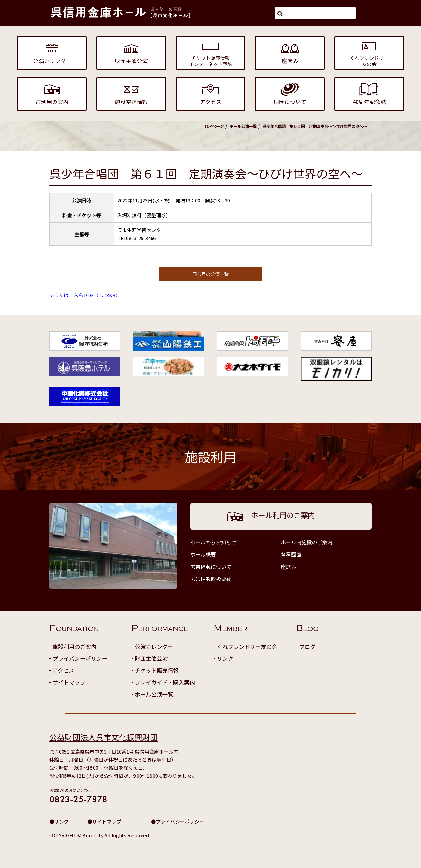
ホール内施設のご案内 (307, 542)
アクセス (63, 670)
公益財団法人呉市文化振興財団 (103, 737)
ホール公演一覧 (243, 126)
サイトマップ (69, 682)
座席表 (289, 567)
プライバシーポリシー (80, 658)
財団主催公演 (151, 658)
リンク (225, 658)
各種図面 (291, 554)
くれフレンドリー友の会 (247, 646)
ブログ (307, 646)
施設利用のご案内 (74, 646)
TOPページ (214, 126)
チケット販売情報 (157, 670)
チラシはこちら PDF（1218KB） (85, 295)
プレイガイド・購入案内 (165, 682)
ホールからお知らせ (213, 542)
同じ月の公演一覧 (210, 274)
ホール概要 (203, 554)
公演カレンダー (154, 646)
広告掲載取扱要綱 (211, 579)
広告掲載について (211, 567)
